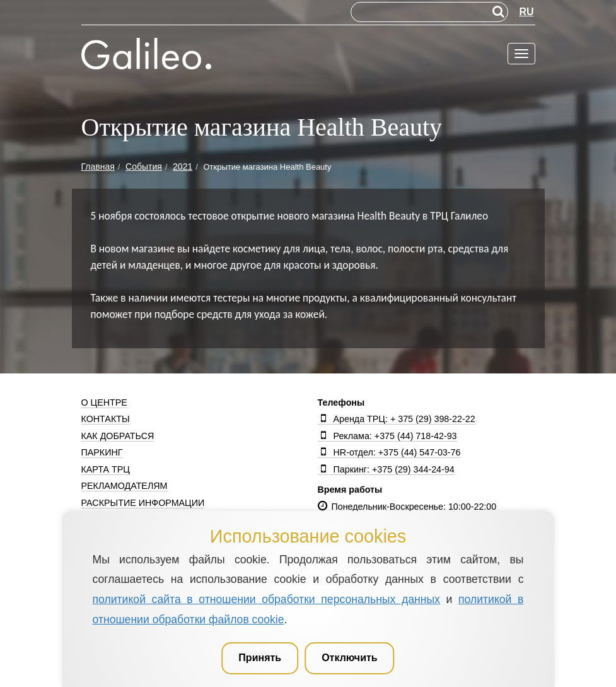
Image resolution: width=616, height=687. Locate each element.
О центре (104, 402)
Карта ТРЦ (106, 469)
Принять (260, 658)
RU (526, 12)
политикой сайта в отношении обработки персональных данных (266, 599)
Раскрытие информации (143, 503)
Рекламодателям (125, 486)
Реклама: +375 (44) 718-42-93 (387, 436)
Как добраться (118, 436)
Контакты (106, 419)
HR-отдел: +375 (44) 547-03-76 (389, 452)
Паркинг (102, 452)
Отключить (350, 658)
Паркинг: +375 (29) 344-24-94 (386, 469)
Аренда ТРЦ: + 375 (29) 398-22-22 (397, 419)
